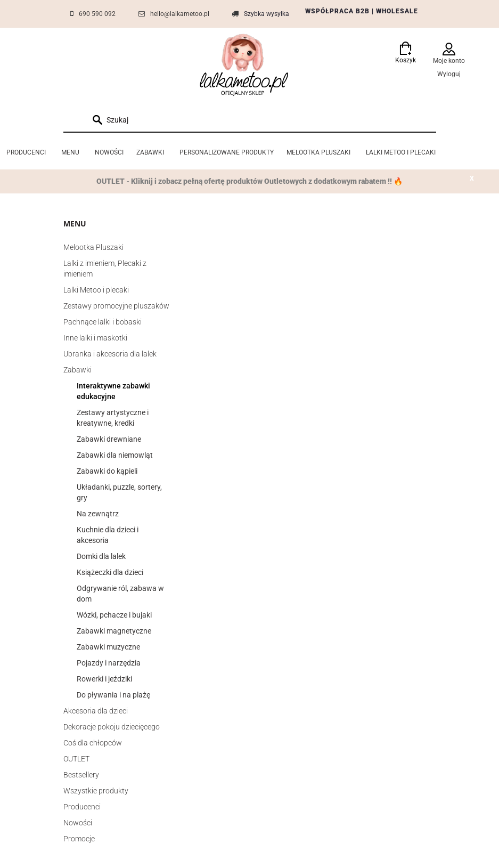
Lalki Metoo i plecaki (96, 290)
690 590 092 (97, 14)
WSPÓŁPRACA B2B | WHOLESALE (362, 11)
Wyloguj (449, 74)
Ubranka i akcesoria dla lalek (110, 354)
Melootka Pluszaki (93, 247)
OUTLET (76, 759)
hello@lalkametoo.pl (180, 14)
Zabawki (77, 370)
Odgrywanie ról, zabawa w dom (120, 594)
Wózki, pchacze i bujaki (114, 615)
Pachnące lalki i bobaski (103, 322)
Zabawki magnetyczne (114, 631)
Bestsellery (81, 775)
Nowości (78, 823)
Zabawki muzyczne (108, 647)
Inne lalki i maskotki (95, 338)
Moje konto (449, 61)
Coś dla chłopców (93, 743)
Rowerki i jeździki (104, 679)
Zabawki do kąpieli (107, 471)
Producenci (82, 807)
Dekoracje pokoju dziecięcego (112, 727)
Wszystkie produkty (96, 791)
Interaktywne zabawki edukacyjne (113, 391)
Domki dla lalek (101, 556)
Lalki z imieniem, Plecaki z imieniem (105, 269)
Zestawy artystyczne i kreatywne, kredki (113, 418)
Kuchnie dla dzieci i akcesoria (108, 535)
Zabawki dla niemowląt (115, 455)
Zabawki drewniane (109, 439)
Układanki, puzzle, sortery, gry (119, 492)
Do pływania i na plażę (113, 695)
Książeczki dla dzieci (110, 572)
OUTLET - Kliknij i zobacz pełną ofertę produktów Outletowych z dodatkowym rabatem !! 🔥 (249, 181)
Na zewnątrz (98, 514)
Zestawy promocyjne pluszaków (116, 306)
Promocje (79, 839)
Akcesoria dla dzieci (96, 711)
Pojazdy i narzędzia (109, 663)
